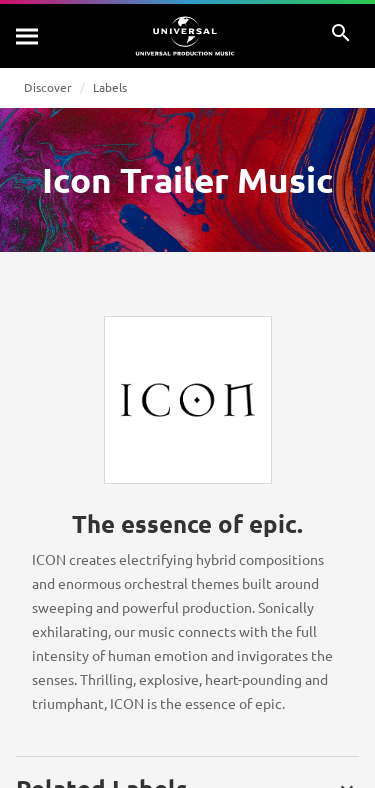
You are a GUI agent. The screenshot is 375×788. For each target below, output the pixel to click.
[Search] (28, 36)
